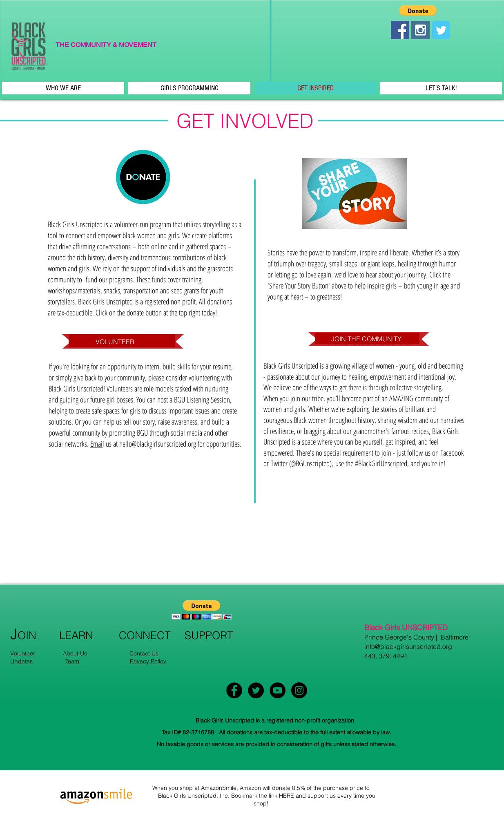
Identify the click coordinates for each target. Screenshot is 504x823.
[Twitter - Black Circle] (256, 690)
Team (72, 661)
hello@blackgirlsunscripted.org (158, 444)
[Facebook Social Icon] (400, 30)
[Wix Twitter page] (441, 30)
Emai (96, 444)
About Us (75, 653)
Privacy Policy (148, 661)
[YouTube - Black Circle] (278, 690)
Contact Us (144, 653)
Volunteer (23, 653)
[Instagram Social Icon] (420, 30)
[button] (418, 11)
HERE (287, 796)
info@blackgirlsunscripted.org (408, 646)
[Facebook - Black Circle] (234, 690)
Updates (21, 661)
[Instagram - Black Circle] (299, 690)
